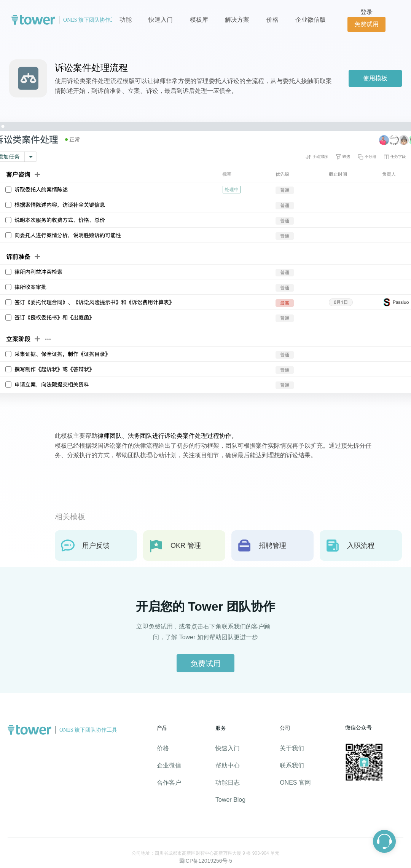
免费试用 (366, 24)
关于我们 (292, 748)
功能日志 (228, 783)
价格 (273, 20)
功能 (126, 20)
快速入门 (161, 20)
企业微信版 (311, 20)
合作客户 (169, 783)
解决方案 (237, 20)
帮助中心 (228, 765)
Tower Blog (230, 800)
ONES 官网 (295, 783)
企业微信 (169, 765)
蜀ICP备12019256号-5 (205, 861)
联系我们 (292, 765)
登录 (366, 12)
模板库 (199, 20)
